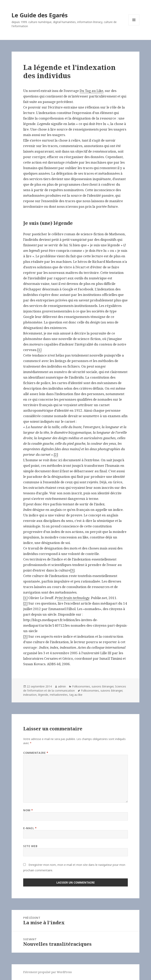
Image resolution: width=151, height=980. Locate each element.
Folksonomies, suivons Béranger (93, 686)
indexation (30, 695)
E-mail (30, 828)
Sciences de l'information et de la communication (75, 688)
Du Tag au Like (91, 91)
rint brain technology (73, 598)
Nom (28, 810)
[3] (72, 570)
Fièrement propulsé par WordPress (47, 972)
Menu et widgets (134, 25)
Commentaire (36, 753)
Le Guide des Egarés (40, 15)
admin (62, 686)
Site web (30, 846)
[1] (39, 350)
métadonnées (59, 695)
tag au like (76, 695)
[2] (56, 454)
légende (43, 695)
